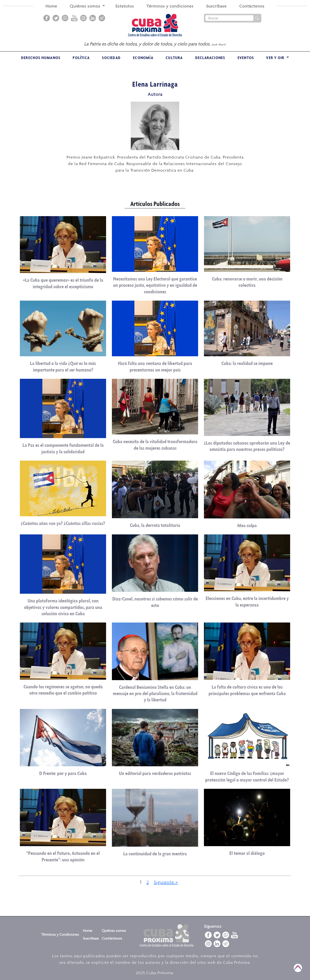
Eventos (246, 58)
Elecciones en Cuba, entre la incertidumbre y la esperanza (247, 601)
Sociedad (111, 58)
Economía (143, 58)
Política (81, 58)
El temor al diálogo (247, 853)
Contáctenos (252, 6)
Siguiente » (166, 882)
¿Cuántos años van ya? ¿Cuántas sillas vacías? (63, 523)
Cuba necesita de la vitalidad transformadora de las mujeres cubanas (155, 444)
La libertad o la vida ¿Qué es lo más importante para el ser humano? (63, 366)
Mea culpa (247, 525)
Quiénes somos (114, 931)
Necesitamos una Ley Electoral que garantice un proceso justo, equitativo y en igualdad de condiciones (155, 285)
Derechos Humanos (41, 58)
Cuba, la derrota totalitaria (155, 525)
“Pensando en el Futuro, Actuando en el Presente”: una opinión (63, 856)
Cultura (174, 58)
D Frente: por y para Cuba (63, 773)
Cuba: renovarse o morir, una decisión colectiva (247, 282)
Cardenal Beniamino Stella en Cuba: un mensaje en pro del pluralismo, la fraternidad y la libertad (155, 693)
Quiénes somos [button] (86, 6)
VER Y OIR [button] (276, 58)
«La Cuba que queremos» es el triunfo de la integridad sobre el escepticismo (63, 283)
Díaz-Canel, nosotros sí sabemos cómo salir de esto (155, 602)
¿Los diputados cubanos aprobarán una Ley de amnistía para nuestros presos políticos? (247, 446)
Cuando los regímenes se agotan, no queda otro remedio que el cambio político (63, 690)
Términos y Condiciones (60, 934)
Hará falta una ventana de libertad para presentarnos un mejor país (155, 366)
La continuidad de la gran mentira (155, 854)
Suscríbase (216, 6)
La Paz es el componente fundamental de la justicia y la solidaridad (63, 448)
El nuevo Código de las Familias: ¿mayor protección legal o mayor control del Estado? (247, 776)
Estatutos (125, 6)
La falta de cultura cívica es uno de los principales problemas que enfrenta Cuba (247, 690)
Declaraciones (210, 58)
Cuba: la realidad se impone (247, 363)
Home (51, 6)
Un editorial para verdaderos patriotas (155, 773)
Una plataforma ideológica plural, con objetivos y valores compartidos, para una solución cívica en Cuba (63, 607)
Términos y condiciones (170, 6)
